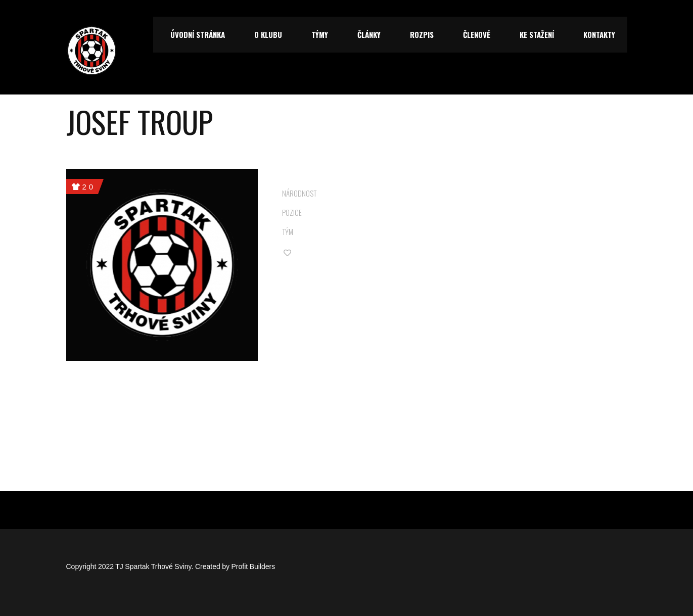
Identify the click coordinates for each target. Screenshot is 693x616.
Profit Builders (253, 566)
